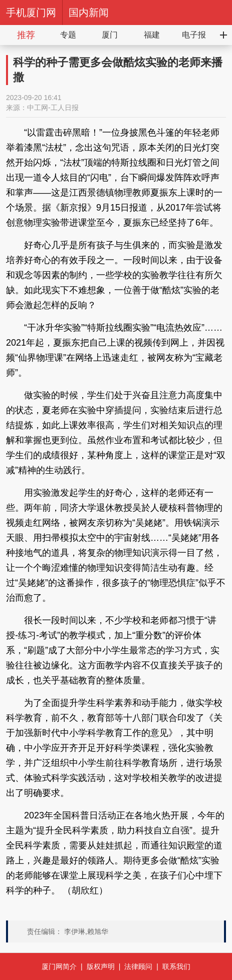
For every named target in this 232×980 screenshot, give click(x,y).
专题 (68, 35)
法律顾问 (138, 966)
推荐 (26, 35)
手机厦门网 (31, 13)
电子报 (194, 35)
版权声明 (101, 966)
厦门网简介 (59, 966)
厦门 (110, 35)
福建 (152, 35)
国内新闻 (89, 13)
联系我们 (176, 966)
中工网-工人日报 (53, 108)
